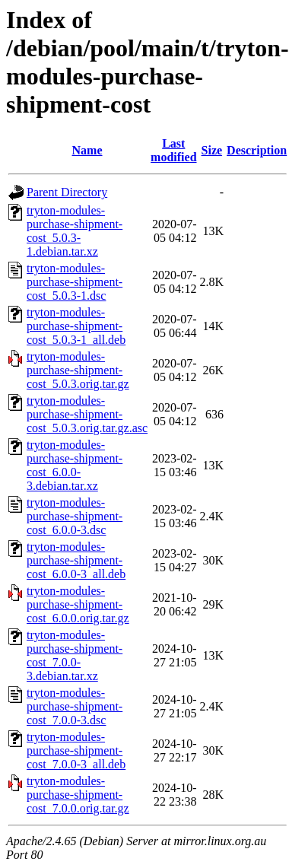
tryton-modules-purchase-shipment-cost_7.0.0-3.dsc (75, 706)
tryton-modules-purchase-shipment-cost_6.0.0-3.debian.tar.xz (75, 465)
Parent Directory (67, 192)
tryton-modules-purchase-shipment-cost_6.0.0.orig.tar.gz (78, 604)
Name (87, 150)
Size (212, 150)
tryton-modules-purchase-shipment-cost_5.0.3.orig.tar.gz (78, 370)
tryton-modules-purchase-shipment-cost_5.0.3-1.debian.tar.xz (75, 231)
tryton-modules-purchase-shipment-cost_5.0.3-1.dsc (75, 282)
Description (257, 150)
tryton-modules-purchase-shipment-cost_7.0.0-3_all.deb (76, 750)
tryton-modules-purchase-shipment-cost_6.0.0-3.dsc (75, 516)
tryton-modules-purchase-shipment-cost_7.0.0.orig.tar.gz (78, 795)
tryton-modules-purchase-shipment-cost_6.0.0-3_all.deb (76, 560)
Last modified (173, 150)
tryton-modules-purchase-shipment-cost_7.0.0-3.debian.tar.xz (75, 655)
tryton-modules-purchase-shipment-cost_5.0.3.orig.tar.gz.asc (87, 414)
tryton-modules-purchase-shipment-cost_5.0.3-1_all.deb (76, 326)
